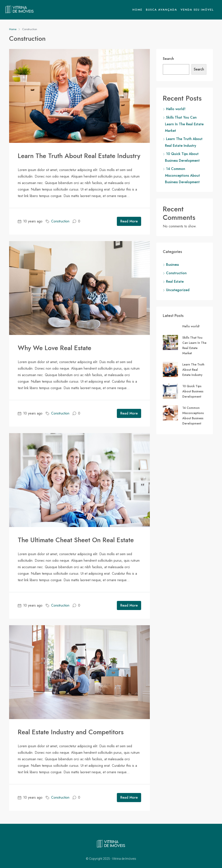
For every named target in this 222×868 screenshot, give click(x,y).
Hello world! (176, 109)
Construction (60, 221)
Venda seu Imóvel (197, 10)
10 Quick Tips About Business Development (193, 391)
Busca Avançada (162, 10)
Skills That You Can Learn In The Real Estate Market (184, 124)
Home (137, 10)
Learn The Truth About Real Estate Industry (79, 156)
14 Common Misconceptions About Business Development (182, 175)
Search (168, 59)
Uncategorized (178, 290)
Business (172, 265)
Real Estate (175, 281)
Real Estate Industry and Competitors (71, 732)
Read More (129, 221)
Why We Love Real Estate (55, 348)
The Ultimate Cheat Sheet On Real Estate (76, 540)
